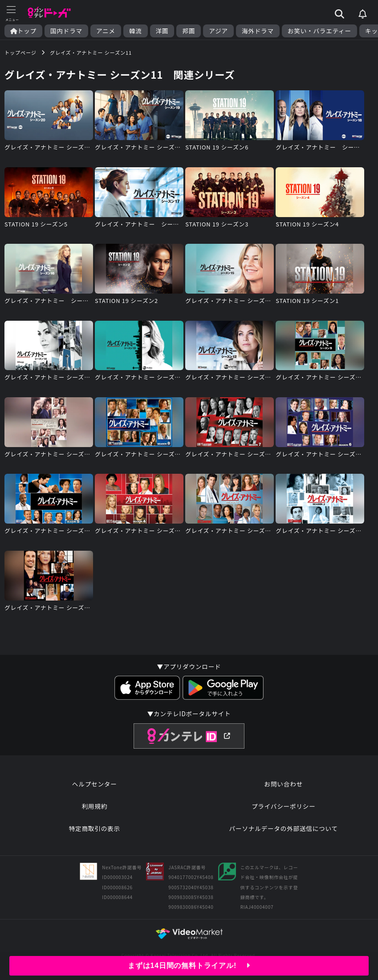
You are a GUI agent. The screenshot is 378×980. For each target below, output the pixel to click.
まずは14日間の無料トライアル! (189, 966)
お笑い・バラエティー (319, 31)
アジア (218, 31)
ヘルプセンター (95, 784)
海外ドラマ (258, 31)
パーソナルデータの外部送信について (284, 828)
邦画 (189, 31)
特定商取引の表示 (95, 828)
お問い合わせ (284, 784)
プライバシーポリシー (284, 806)
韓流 (136, 31)
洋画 (162, 31)
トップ (23, 31)
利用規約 (94, 806)
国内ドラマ (66, 31)
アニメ (106, 31)
